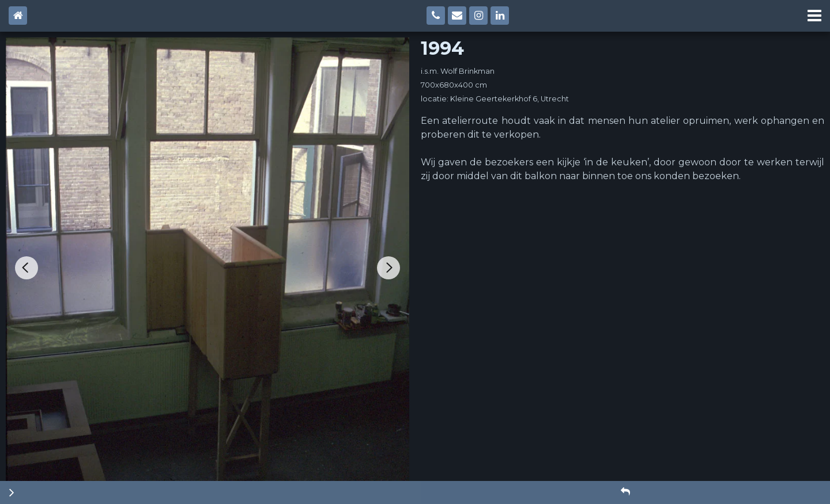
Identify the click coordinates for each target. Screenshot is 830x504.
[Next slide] (388, 268)
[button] (625, 492)
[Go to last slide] (27, 268)
